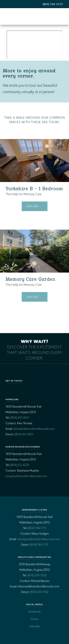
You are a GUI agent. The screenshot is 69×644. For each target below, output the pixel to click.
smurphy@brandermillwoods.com (26, 476)
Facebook (35, 612)
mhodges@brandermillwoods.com (38, 539)
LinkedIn (34, 626)
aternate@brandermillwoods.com (34, 429)
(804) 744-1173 (53, 4)
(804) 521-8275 (20, 465)
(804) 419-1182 (39, 592)
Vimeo (35, 619)
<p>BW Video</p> (35, 45)
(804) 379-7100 (37, 575)
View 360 (32, 206)
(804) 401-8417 (20, 418)
